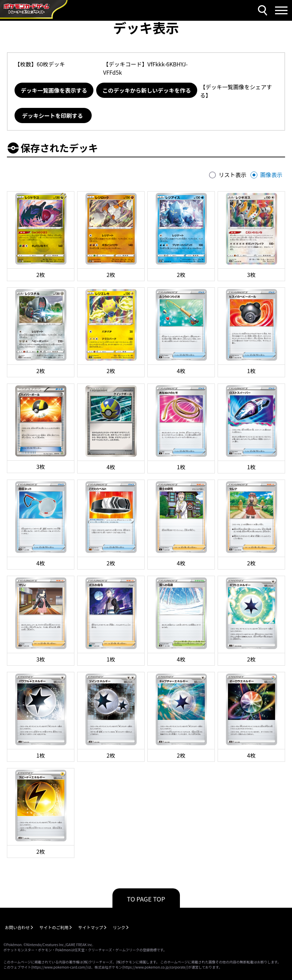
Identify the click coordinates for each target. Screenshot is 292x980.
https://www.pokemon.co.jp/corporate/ (155, 967)
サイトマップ (91, 927)
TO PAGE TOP (146, 899)
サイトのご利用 (54, 927)
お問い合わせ (17, 927)
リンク (119, 927)
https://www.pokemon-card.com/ (59, 967)
